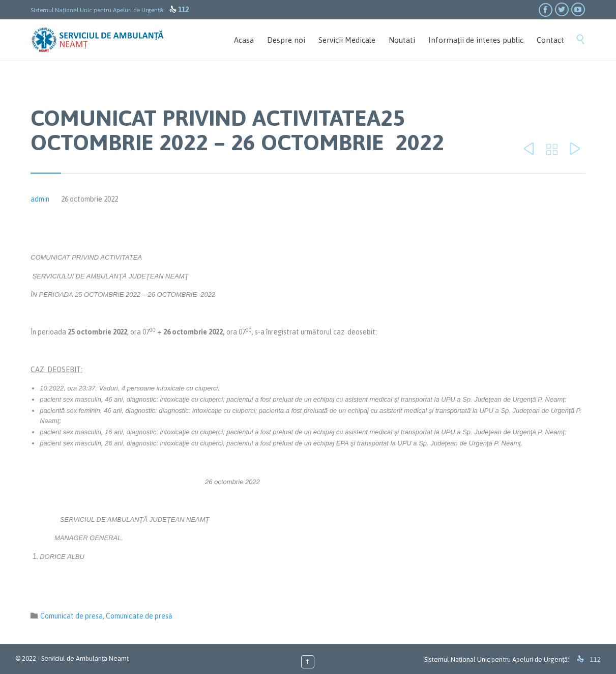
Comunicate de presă (139, 616)
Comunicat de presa (71, 616)
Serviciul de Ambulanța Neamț (85, 658)
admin (40, 199)
